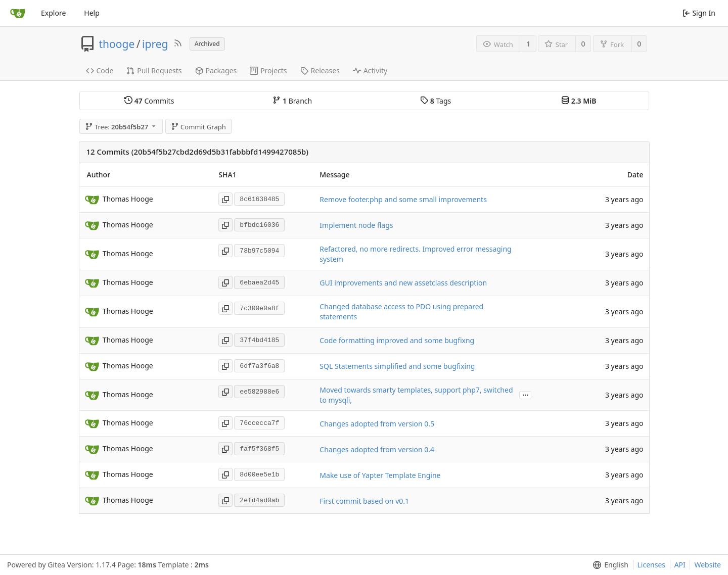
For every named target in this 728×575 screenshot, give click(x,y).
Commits (149, 101)
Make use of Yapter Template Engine (380, 475)
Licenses (652, 565)
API (680, 565)
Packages (216, 70)
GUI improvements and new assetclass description (403, 283)
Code (100, 70)
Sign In (699, 13)
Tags (436, 101)
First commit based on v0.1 (364, 501)
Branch (292, 101)
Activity (370, 70)
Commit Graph (198, 127)
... (525, 394)
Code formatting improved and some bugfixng (397, 340)
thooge (117, 44)
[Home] (18, 13)
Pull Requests (154, 70)
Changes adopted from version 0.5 (377, 424)
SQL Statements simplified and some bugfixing (397, 366)
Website (708, 565)
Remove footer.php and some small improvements (403, 199)
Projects (268, 70)
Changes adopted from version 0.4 (377, 449)
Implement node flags (356, 225)
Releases (320, 70)
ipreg (155, 44)
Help (92, 13)
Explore (53, 13)
